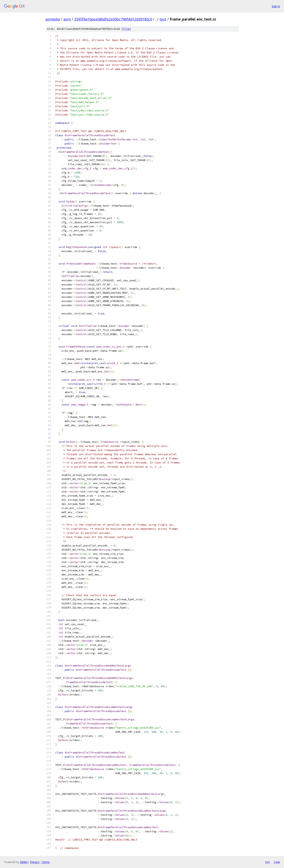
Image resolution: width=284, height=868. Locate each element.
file (126, 29)
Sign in (276, 6)
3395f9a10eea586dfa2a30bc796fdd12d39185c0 (113, 19)
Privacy (35, 862)
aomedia (53, 19)
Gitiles (24, 862)
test (163, 19)
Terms (46, 862)
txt (267, 862)
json (277, 862)
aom (67, 19)
